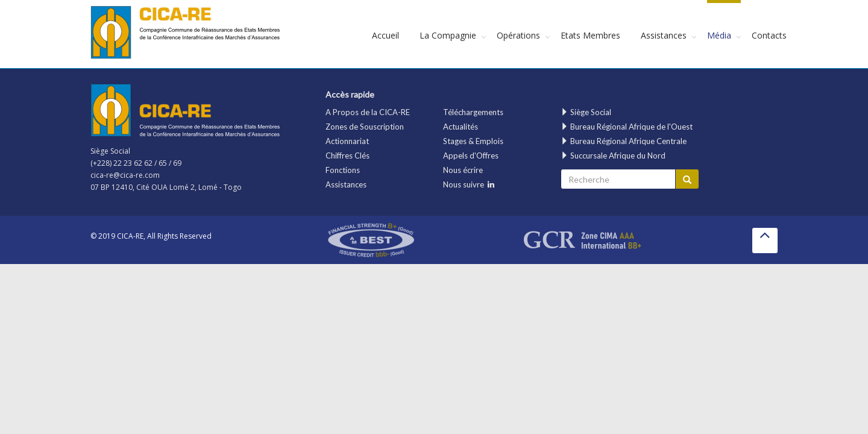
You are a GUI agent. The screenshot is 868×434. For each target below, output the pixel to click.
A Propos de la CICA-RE (368, 112)
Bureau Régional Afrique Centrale (624, 141)
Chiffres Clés (348, 156)
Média (719, 35)
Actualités (461, 127)
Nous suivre (469, 184)
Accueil (385, 35)
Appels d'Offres (471, 156)
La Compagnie (448, 35)
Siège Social (586, 112)
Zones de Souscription (365, 127)
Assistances (664, 35)
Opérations (518, 35)
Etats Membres (590, 35)
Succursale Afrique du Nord (613, 156)
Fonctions (343, 170)
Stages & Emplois (473, 141)
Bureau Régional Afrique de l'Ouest (627, 127)
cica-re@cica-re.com (125, 175)
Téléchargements (473, 112)
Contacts (769, 35)
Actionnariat (347, 141)
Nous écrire (463, 170)
